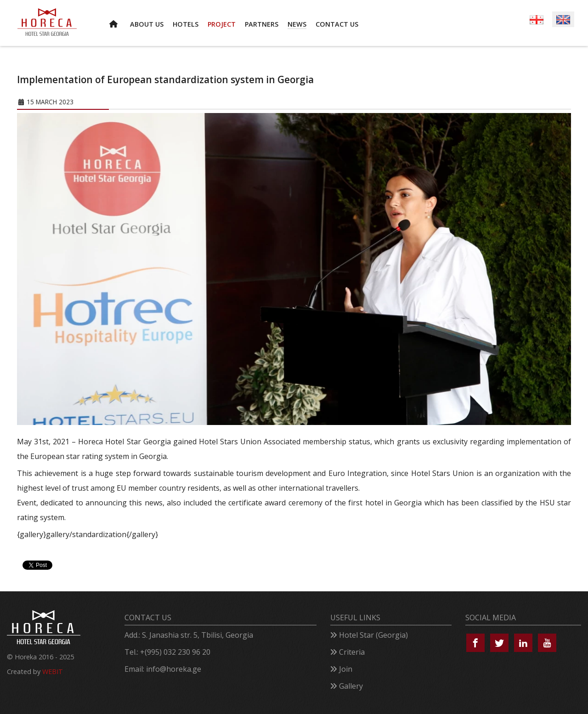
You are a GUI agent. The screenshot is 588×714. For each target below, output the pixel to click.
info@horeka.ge (174, 669)
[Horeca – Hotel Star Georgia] (47, 22)
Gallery (351, 686)
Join (346, 669)
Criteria (352, 652)
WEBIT (53, 671)
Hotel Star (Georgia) (373, 635)
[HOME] (115, 23)
